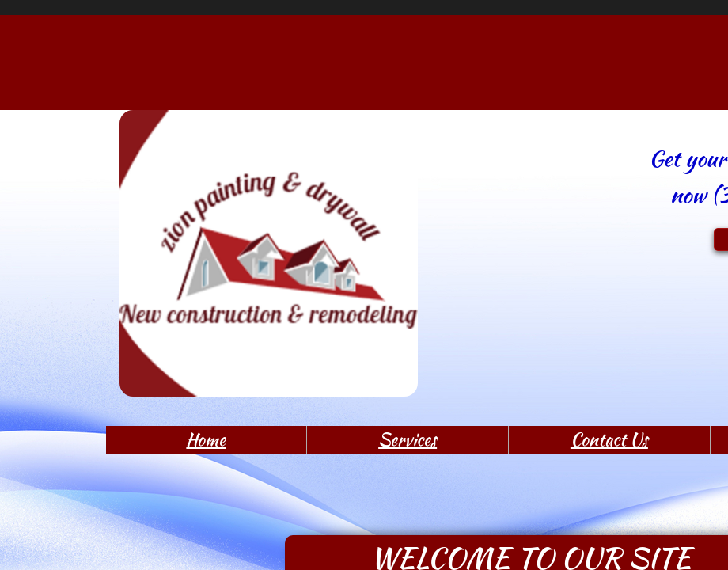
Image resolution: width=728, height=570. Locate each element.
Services (408, 439)
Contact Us (609, 439)
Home (206, 439)
